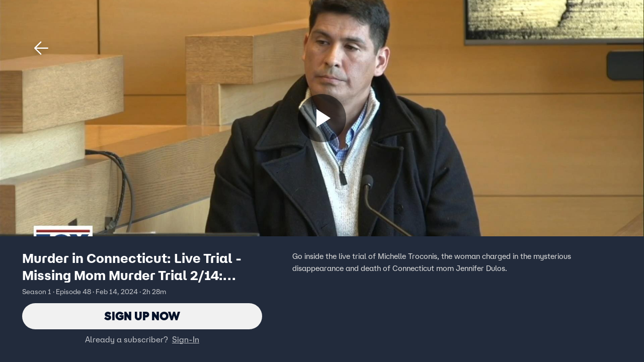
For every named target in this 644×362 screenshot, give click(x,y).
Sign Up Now (142, 316)
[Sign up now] (322, 118)
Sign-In (186, 339)
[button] (41, 48)
